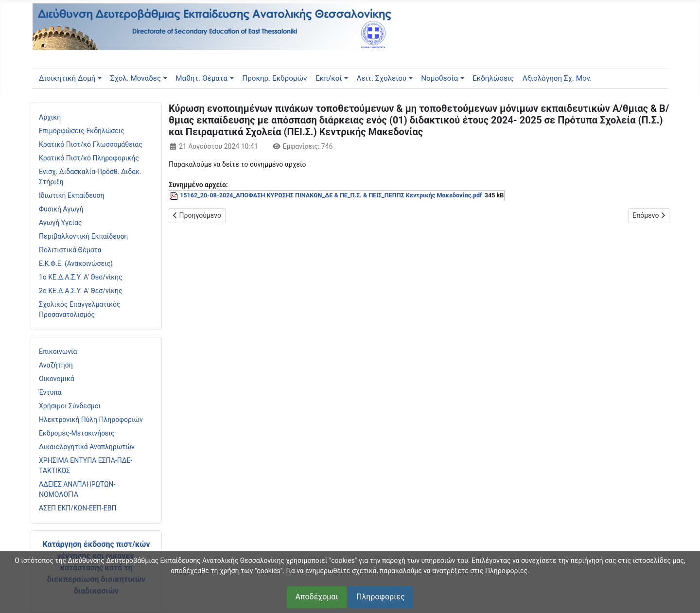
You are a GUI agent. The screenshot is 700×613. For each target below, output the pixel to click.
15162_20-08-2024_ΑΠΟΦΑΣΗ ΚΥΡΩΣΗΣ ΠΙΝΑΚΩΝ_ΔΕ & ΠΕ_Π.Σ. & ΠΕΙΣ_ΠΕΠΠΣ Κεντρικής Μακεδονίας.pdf (331, 195)
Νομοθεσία (439, 78)
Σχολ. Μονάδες (136, 78)
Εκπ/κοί (329, 78)
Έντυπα (50, 392)
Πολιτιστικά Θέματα (70, 250)
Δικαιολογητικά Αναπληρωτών (87, 447)
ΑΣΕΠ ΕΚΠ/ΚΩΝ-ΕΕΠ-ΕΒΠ (78, 508)
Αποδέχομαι (316, 597)
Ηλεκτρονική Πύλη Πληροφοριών (91, 420)
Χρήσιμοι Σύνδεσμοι (70, 406)
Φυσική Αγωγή (61, 209)
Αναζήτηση (56, 365)
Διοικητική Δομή (67, 78)
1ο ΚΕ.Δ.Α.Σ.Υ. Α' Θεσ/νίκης (81, 277)
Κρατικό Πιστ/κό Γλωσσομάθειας (91, 144)
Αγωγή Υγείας (61, 223)
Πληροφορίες (380, 597)
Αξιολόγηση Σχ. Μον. (557, 78)
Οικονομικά (57, 379)
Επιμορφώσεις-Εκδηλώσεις (82, 131)
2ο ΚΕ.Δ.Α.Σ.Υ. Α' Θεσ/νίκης (81, 291)
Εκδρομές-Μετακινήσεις (77, 433)
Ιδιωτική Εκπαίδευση (71, 195)
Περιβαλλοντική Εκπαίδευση (83, 236)
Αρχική (50, 117)
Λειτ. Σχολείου (382, 78)
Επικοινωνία (58, 351)
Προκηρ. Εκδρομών (274, 78)
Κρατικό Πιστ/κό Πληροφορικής (89, 158)
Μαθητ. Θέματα (201, 78)
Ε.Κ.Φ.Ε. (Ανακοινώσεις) (76, 263)
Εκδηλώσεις (493, 78)
